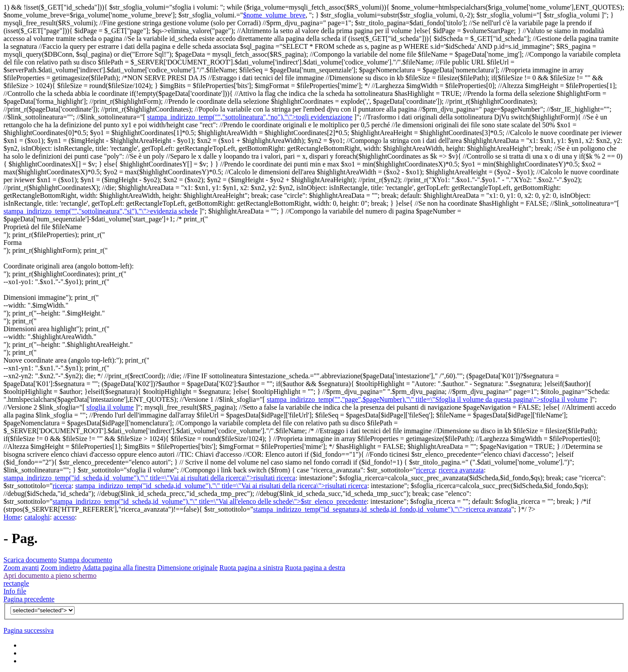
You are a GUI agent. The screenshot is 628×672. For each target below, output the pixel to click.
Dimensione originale (188, 568)
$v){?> (43, 610)
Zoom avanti (21, 568)
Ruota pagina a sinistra (251, 568)
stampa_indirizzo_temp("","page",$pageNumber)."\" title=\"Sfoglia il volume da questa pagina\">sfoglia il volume (427, 399)
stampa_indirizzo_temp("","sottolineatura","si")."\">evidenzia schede (101, 211)
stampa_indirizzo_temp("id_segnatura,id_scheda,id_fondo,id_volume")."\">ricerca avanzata (382, 509)
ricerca (426, 470)
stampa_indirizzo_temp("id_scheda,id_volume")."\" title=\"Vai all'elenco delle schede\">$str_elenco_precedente (209, 501)
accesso (64, 517)
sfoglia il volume (110, 407)
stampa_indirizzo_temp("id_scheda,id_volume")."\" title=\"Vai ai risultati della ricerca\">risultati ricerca (149, 478)
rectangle (16, 583)
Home (12, 517)
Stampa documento (85, 560)
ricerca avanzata (461, 470)
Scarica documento (30, 560)
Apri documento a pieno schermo (50, 575)
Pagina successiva (29, 630)
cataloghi (37, 517)
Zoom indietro (61, 568)
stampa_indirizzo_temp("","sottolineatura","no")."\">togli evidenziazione (250, 117)
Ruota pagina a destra (315, 568)
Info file (15, 591)
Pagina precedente (29, 599)
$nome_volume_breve (274, 15)
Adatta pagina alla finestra (119, 568)
